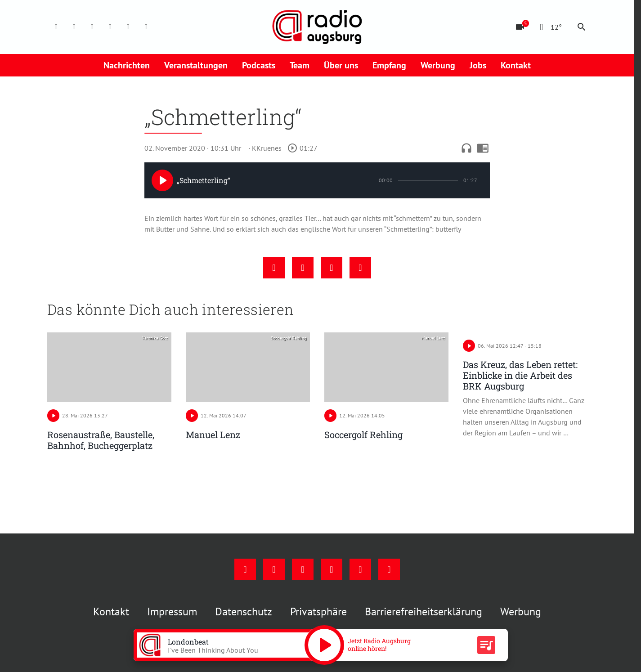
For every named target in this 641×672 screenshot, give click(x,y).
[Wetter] (549, 27)
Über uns (341, 65)
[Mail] (110, 27)
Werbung (438, 65)
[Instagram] (74, 27)
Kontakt (516, 65)
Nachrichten (127, 65)
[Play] (162, 180)
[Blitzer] (520, 27)
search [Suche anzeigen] (582, 27)
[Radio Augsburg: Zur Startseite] (317, 27)
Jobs (478, 65)
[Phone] (128, 27)
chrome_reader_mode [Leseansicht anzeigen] (483, 148)
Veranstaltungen (196, 65)
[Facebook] (56, 27)
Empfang (389, 65)
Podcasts (259, 65)
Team (300, 65)
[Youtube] (92, 27)
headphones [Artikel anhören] (466, 148)
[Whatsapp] (146, 27)
